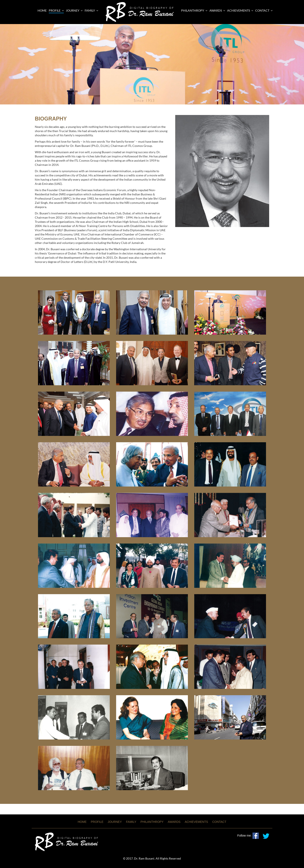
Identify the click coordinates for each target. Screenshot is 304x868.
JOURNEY (115, 822)
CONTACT (264, 10)
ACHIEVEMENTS (240, 10)
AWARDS (217, 10)
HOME (82, 822)
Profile (56, 10)
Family (91, 10)
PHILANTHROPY (194, 10)
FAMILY (131, 822)
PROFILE (97, 822)
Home (42, 10)
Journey (74, 10)
